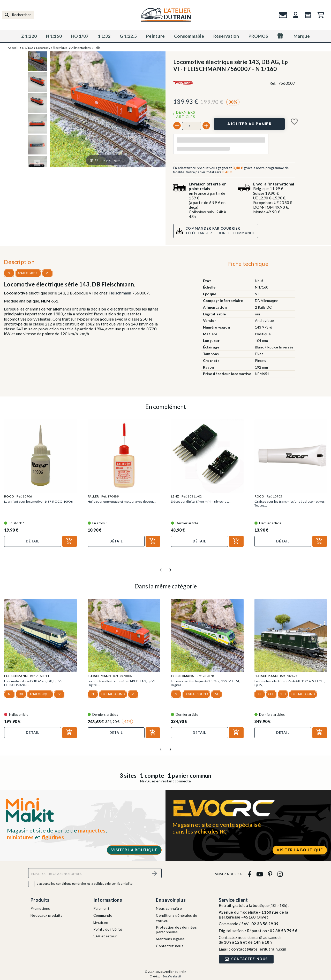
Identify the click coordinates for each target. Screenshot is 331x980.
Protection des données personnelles (176, 928)
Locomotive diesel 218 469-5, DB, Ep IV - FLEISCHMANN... (37, 682)
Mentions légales (170, 938)
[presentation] (161, 567)
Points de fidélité (108, 928)
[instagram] (280, 873)
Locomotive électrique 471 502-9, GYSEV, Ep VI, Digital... (206, 682)
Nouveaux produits (46, 914)
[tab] (248, 265)
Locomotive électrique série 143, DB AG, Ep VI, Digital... (122, 682)
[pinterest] (270, 873)
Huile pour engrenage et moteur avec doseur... (124, 502)
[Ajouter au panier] (249, 124)
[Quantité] (192, 126)
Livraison (101, 921)
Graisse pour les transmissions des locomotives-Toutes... (282, 504)
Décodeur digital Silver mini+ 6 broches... (203, 502)
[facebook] (249, 873)
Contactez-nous (170, 944)
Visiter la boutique (134, 849)
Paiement (101, 907)
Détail (33, 541)
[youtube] (259, 873)
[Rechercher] (18, 15)
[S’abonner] (155, 872)
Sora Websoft (172, 975)
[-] (177, 126)
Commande (103, 914)
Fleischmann (120, 293)
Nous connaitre (169, 907)
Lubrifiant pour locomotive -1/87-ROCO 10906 (36, 504)
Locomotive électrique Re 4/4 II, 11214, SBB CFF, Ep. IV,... (289, 682)
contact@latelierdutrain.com (259, 947)
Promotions (40, 907)
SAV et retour (105, 935)
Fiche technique (248, 264)
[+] (206, 126)
